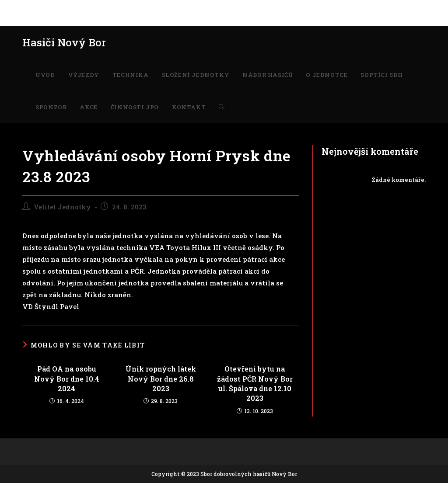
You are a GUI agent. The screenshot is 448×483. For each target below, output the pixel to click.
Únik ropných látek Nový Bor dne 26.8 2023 (161, 379)
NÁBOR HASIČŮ (202, 8)
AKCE (357, 8)
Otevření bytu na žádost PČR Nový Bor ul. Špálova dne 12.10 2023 (255, 383)
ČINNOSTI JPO (391, 8)
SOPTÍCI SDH (291, 8)
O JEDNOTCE (248, 8)
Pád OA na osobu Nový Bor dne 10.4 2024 (67, 379)
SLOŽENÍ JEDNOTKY (145, 8)
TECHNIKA (94, 8)
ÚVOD (31, 8)
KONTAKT (37, 17)
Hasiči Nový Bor (64, 42)
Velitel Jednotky (62, 207)
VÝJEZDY (59, 8)
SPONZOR (329, 8)
